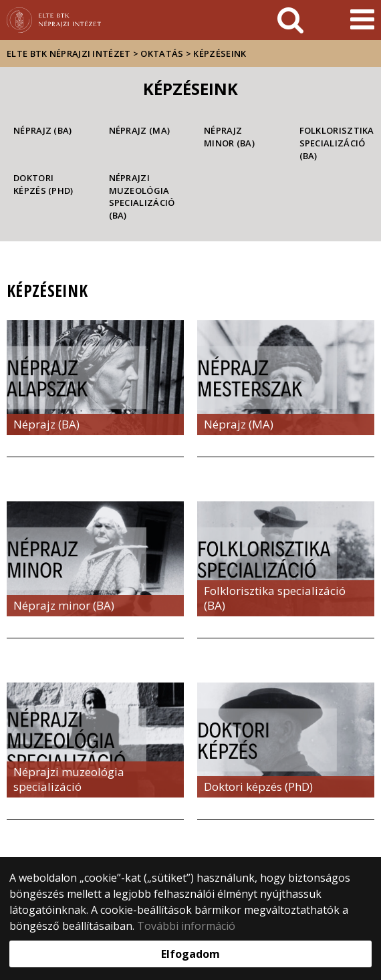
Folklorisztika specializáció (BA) (334, 143)
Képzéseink (220, 53)
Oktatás (162, 53)
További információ (186, 926)
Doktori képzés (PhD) (43, 184)
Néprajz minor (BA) (229, 137)
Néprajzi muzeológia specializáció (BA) (142, 197)
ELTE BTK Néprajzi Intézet (69, 53)
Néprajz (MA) (140, 130)
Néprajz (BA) (43, 130)
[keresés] (290, 20)
